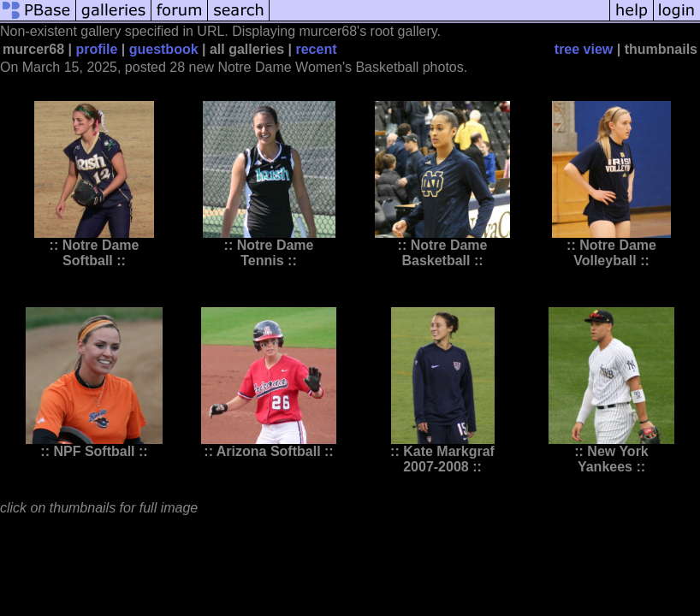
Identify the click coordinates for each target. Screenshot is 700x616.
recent (316, 49)
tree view (584, 49)
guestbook (164, 49)
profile (96, 49)
